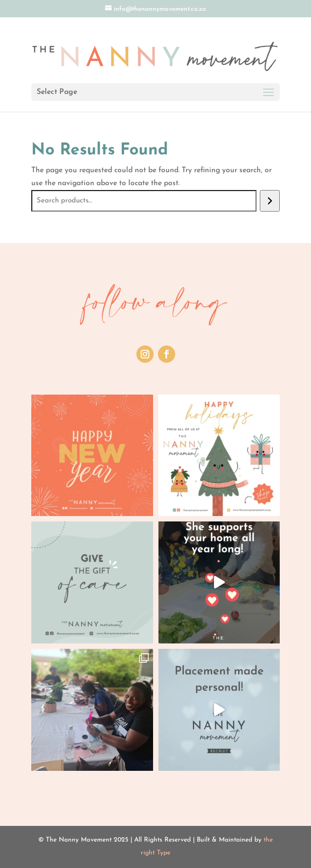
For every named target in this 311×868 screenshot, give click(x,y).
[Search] (270, 201)
